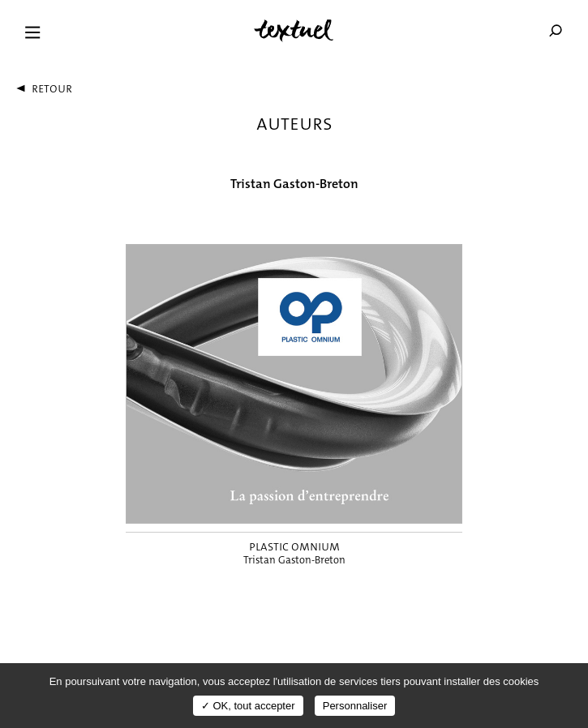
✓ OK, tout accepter (248, 706)
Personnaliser (355, 706)
